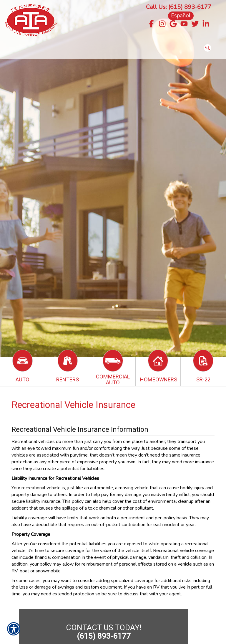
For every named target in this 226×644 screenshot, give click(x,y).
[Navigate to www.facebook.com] (151, 24)
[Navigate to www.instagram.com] (162, 24)
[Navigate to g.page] (173, 24)
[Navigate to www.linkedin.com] (206, 24)
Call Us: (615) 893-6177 (179, 7)
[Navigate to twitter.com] (195, 24)
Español (181, 16)
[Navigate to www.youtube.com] (184, 24)
